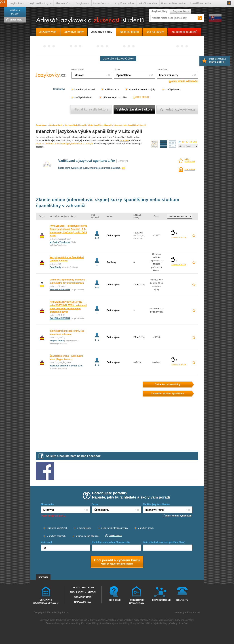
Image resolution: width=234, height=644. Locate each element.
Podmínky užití (83, 597)
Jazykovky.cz (42, 125)
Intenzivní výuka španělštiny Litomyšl (130, 125)
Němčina (153, 620)
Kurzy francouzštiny (184, 620)
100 (195, 142)
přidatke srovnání (190, 160)
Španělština (105, 623)
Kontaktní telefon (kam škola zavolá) (111, 542)
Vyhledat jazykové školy (134, 109)
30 (183, 142)
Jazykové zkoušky (80, 620)
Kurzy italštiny (137, 623)
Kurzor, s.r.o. (194, 612)
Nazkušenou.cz (102, 3)
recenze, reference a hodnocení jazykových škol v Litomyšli (65, 144)
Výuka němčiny (166, 620)
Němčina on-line (148, 3)
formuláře (124, 140)
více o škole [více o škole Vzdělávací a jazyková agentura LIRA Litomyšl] (190, 169)
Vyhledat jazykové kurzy (177, 109)
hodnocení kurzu (178, 237)
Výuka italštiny (161, 623)
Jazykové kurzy (181, 11)
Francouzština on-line (173, 3)
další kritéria (143, 97)
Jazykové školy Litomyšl (75, 125)
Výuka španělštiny (121, 623)
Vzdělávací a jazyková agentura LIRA (87, 161)
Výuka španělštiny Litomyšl (100, 125)
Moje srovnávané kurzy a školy (218, 60)
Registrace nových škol (137, 602)
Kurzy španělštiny (90, 623)
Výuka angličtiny (125, 620)
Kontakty (182, 600)
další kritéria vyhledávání (185, 81)
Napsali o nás (83, 602)
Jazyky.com (82, 3)
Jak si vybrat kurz (83, 588)
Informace (43, 577)
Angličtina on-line (125, 3)
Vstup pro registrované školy (46, 602)
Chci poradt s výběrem (117, 562)
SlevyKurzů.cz (64, 3)
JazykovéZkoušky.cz (40, 3)
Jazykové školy (56, 125)
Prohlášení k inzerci (83, 592)
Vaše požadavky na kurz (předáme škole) (164, 542)
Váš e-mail (46, 542)
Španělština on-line (201, 3)
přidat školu (16, 20)
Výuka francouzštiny (70, 623)
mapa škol (154, 144)
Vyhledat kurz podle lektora (91, 109)
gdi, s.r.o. (64, 612)
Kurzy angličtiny (98, 620)
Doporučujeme (161, 600)
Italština (149, 623)
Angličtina (111, 620)
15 (179, 142)
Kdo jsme (115, 600)
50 (187, 142)
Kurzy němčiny (141, 620)
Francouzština (53, 623)
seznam (172, 144)
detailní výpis (163, 144)
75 (191, 142)
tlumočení (183, 623)
